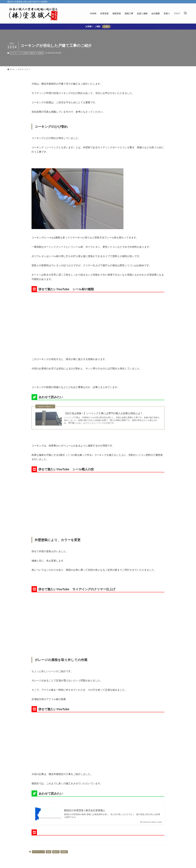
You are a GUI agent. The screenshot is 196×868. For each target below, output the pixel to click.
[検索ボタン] (185, 13)
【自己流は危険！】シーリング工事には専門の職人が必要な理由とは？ (103, 413)
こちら (106, 26)
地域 (26, 53)
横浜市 (33, 53)
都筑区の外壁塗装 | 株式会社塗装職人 (85, 810)
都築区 (41, 53)
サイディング (16, 53)
